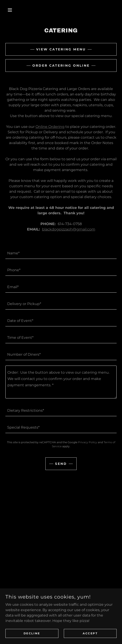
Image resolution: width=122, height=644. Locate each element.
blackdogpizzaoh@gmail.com (69, 229)
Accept (90, 633)
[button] (14, 10)
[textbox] (61, 253)
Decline (32, 633)
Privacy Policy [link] (88, 442)
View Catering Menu (61, 49)
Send (61, 464)
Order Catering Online (61, 66)
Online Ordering (50, 127)
